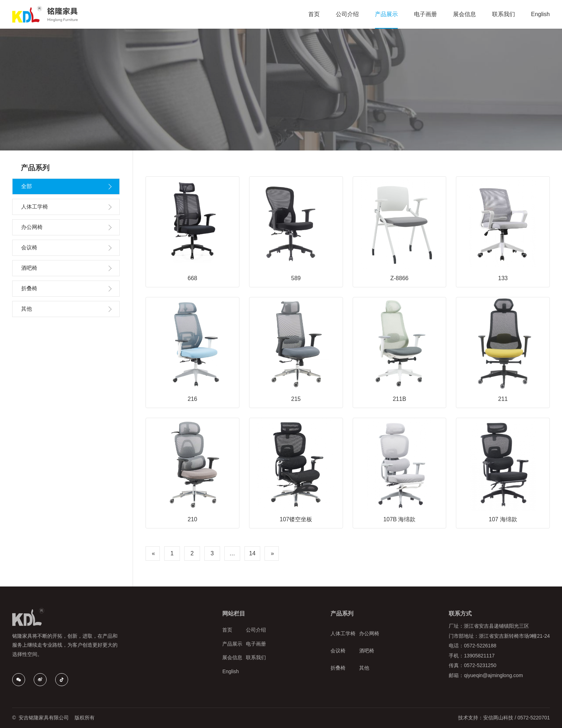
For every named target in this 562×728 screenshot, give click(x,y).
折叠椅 (29, 288)
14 (252, 553)
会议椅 (29, 247)
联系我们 (256, 657)
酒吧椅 (29, 268)
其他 (27, 309)
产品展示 (232, 644)
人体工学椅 (35, 207)
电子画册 (256, 644)
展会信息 (232, 657)
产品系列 (342, 614)
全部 (27, 186)
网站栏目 (234, 614)
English (230, 671)
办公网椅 (32, 227)
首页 (227, 630)
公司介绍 (256, 630)
